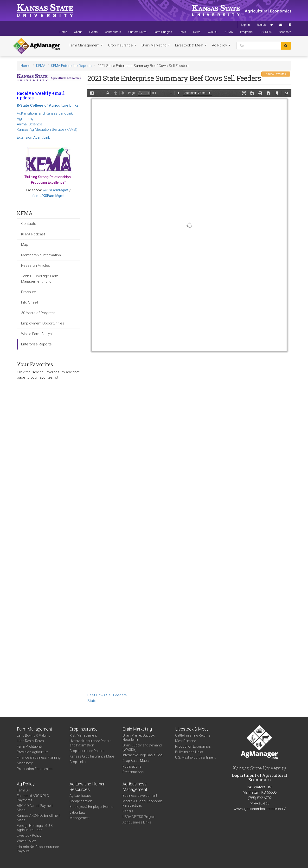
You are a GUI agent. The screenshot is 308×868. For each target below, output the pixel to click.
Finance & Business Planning (39, 758)
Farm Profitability (30, 746)
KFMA (229, 32)
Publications (132, 766)
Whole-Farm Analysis (38, 334)
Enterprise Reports (36, 344)
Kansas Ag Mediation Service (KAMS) (47, 130)
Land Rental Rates (30, 741)
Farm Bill (23, 790)
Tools (183, 32)
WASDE (213, 32)
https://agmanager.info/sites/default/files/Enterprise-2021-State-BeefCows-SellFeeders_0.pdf (189, 390)
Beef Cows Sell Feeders (107, 695)
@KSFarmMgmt (56, 190)
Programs (246, 32)
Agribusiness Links (137, 822)
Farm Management (86, 45)
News (197, 32)
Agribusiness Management (135, 787)
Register (262, 25)
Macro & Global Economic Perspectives (143, 803)
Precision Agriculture (33, 752)
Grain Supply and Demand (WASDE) (142, 747)
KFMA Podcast (33, 234)
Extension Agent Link (33, 137)
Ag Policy (221, 45)
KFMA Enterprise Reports (71, 66)
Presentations (133, 772)
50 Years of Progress (38, 313)
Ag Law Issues (80, 796)
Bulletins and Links (189, 752)
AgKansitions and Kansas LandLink (45, 113)
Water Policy (26, 841)
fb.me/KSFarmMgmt (48, 196)
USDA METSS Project (139, 817)
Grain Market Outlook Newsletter (138, 738)
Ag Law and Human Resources (87, 787)
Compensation (81, 801)
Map (25, 245)
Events (93, 32)
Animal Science (29, 124)
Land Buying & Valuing (34, 735)
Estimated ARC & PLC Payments (33, 798)
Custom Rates (137, 32)
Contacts (29, 224)
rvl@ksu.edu (260, 803)
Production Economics (35, 769)
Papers (128, 811)
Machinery (25, 763)
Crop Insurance (122, 45)
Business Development (140, 796)
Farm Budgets (163, 32)
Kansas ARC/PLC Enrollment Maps (39, 818)
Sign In (245, 25)
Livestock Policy (29, 836)
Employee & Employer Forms (92, 807)
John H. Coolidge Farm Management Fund (40, 279)
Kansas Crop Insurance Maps (92, 756)
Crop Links (78, 762)
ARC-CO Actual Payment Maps (35, 808)
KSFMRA (266, 32)
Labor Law (77, 812)
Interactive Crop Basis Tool (143, 755)
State (92, 701)
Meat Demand (186, 741)
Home (63, 32)
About (78, 32)
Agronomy (25, 119)
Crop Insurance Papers (87, 751)
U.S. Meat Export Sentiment (195, 758)
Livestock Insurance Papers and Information (90, 743)
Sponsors (285, 32)
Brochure (29, 292)
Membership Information (41, 255)
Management (80, 818)
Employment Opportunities (43, 323)
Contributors (113, 32)
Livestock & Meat (191, 45)
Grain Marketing (156, 45)
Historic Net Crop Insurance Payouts (38, 849)
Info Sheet (30, 302)
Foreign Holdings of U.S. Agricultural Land (35, 828)
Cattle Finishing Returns (193, 735)
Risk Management (83, 735)
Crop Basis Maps (136, 761)
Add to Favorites (276, 74)
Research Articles (36, 266)
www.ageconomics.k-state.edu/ (260, 809)
